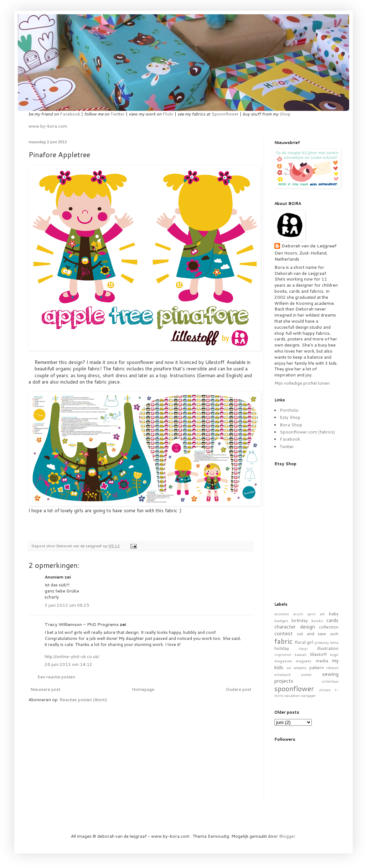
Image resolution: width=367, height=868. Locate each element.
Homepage (143, 689)
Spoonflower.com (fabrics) (307, 432)
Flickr (168, 114)
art (322, 614)
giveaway (322, 642)
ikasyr (303, 648)
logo (334, 654)
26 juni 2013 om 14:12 (68, 664)
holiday (282, 648)
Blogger (287, 836)
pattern (317, 667)
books (317, 620)
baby (334, 614)
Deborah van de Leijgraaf (309, 246)
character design (295, 626)
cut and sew (312, 634)
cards (332, 620)
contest (283, 633)
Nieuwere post (45, 689)
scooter (306, 674)
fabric (283, 641)
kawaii (301, 654)
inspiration (283, 654)
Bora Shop (291, 425)
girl (310, 642)
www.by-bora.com (48, 126)
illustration (328, 648)
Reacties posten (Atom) (83, 700)
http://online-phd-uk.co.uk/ (72, 656)
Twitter (118, 114)
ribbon (332, 667)
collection (329, 627)
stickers (325, 690)
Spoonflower (225, 114)
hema (334, 642)
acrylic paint (304, 614)
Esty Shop (290, 417)
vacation (292, 695)
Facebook (70, 114)
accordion (282, 614)
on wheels (297, 667)
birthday (300, 620)
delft (334, 634)
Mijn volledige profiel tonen (302, 383)
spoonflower (294, 689)
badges (281, 620)
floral (300, 642)
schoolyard (283, 674)
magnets (304, 661)
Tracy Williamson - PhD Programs (82, 624)
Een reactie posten (56, 677)
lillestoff (318, 654)
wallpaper (308, 695)
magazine (283, 661)
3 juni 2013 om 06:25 (67, 605)
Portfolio (289, 410)
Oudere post (239, 689)
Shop (285, 114)
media (322, 661)
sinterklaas (330, 681)
